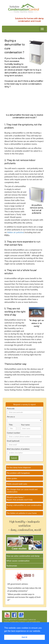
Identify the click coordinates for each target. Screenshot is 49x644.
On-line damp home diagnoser (19, 467)
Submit (14, 458)
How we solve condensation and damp (23, 556)
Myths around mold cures (17, 484)
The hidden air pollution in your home (22, 513)
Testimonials (12, 566)
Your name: (26, 425)
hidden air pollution (15, 232)
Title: (11, 425)
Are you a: (11, 417)
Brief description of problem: (18, 449)
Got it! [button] (24, 637)
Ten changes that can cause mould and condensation (22, 491)
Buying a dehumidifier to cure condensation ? (24, 506)
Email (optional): (13, 441)
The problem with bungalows (18, 473)
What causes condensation (18, 561)
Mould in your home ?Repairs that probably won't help (20, 498)
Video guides (12, 478)
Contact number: (14, 433)
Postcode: (11, 408)
